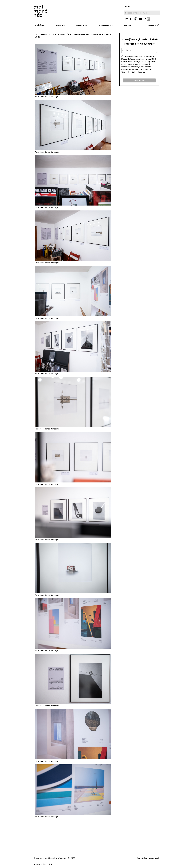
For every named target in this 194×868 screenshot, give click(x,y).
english (127, 6)
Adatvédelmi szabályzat (148, 858)
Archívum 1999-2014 (43, 864)
